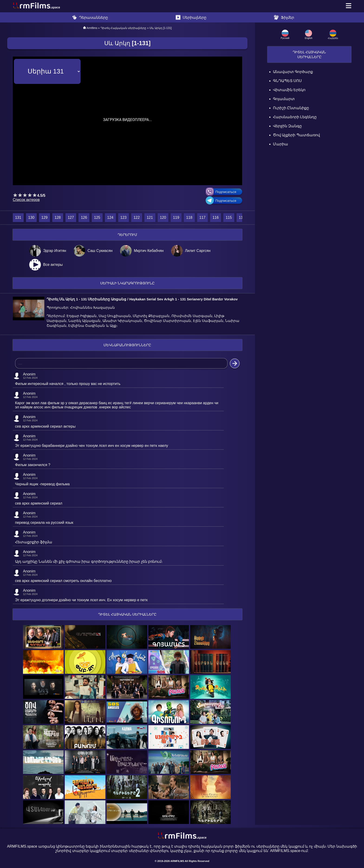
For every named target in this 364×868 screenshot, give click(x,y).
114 (242, 218)
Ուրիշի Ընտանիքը (291, 108)
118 (189, 218)
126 (84, 218)
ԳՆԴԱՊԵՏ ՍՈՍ (287, 81)
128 (58, 218)
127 (71, 218)
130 (31, 218)
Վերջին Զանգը (287, 126)
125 (97, 218)
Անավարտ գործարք (293, 72)
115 (229, 218)
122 (137, 218)
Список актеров (26, 200)
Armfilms (92, 28)
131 (18, 218)
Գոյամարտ (284, 99)
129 (44, 218)
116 (216, 218)
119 (176, 218)
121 (150, 218)
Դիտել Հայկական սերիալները (123, 28)
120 (163, 218)
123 (124, 218)
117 (203, 218)
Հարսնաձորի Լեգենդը (295, 117)
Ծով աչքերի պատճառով (296, 135)
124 (110, 218)
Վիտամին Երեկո (289, 90)
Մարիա (281, 144)
